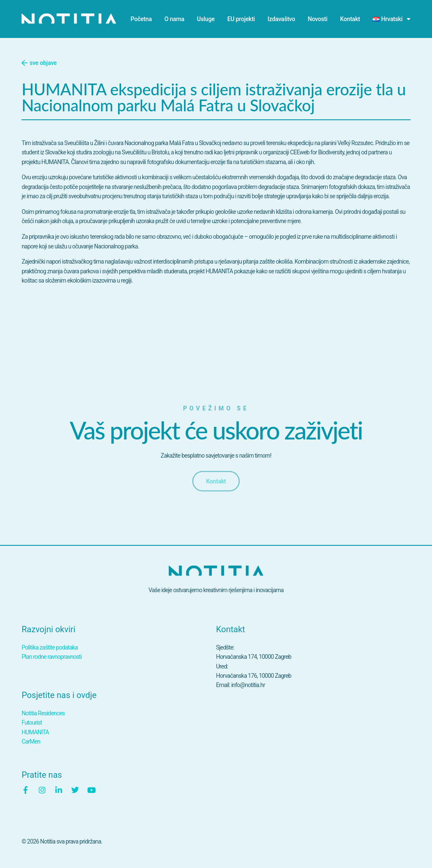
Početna (141, 19)
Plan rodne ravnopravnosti (51, 657)
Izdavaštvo (281, 19)
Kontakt (350, 19)
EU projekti (241, 19)
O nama (174, 19)
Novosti (318, 19)
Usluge (206, 19)
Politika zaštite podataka (50, 647)
